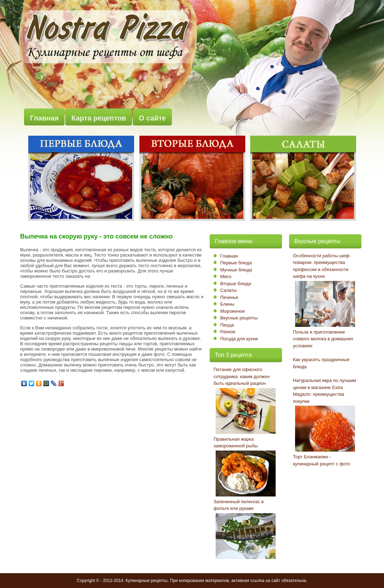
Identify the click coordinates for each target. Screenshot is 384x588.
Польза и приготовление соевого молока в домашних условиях (323, 339)
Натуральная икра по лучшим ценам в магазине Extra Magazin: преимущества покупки (325, 391)
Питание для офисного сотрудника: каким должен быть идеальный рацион (242, 376)
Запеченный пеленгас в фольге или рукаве (239, 505)
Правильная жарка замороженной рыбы (236, 443)
